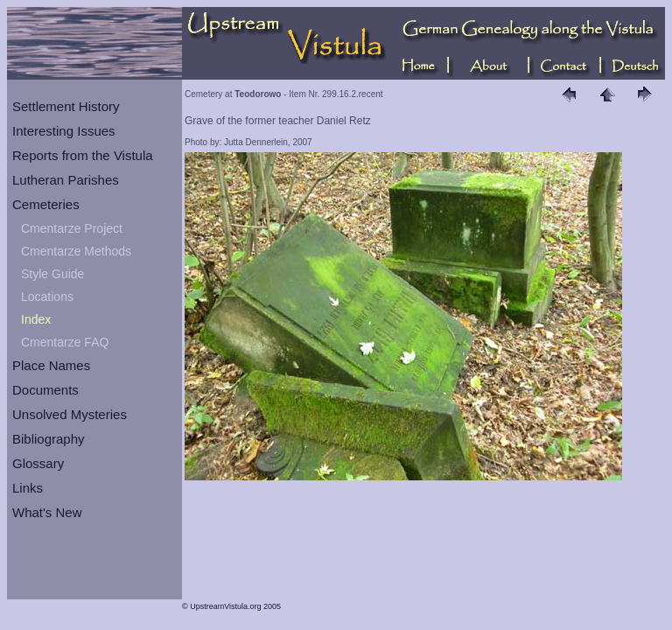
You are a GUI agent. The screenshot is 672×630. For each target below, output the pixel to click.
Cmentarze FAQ (65, 342)
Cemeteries (46, 204)
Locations (47, 297)
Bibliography (49, 439)
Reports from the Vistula (83, 155)
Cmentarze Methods (76, 251)
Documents (45, 390)
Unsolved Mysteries (70, 414)
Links (28, 488)
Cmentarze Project (72, 228)
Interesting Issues (64, 131)
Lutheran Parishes (66, 180)
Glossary (38, 463)
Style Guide (52, 274)
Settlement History (66, 106)
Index (36, 319)
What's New (47, 512)
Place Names (51, 365)
